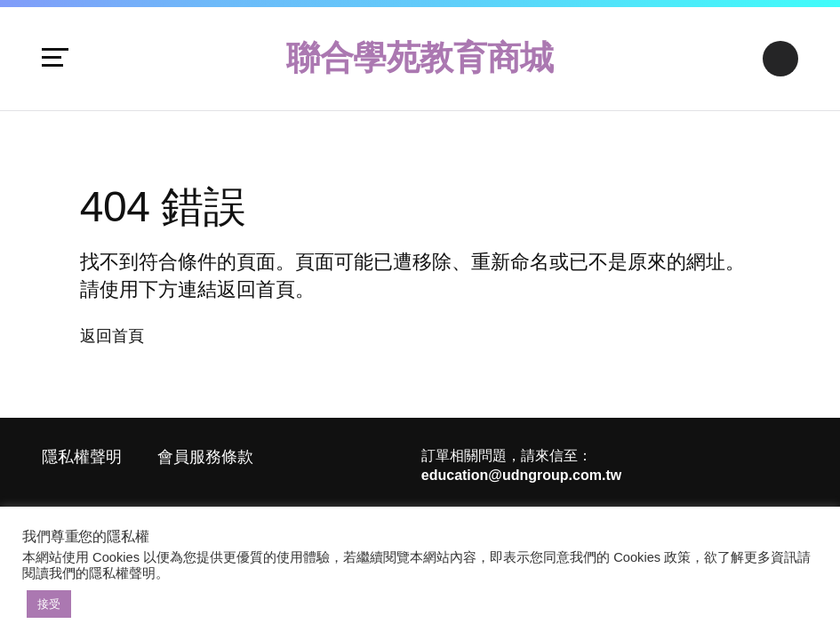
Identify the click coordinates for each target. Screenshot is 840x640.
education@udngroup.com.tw (521, 475)
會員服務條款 (205, 457)
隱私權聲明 (82, 457)
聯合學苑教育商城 (420, 58)
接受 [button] (49, 604)
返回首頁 (112, 336)
